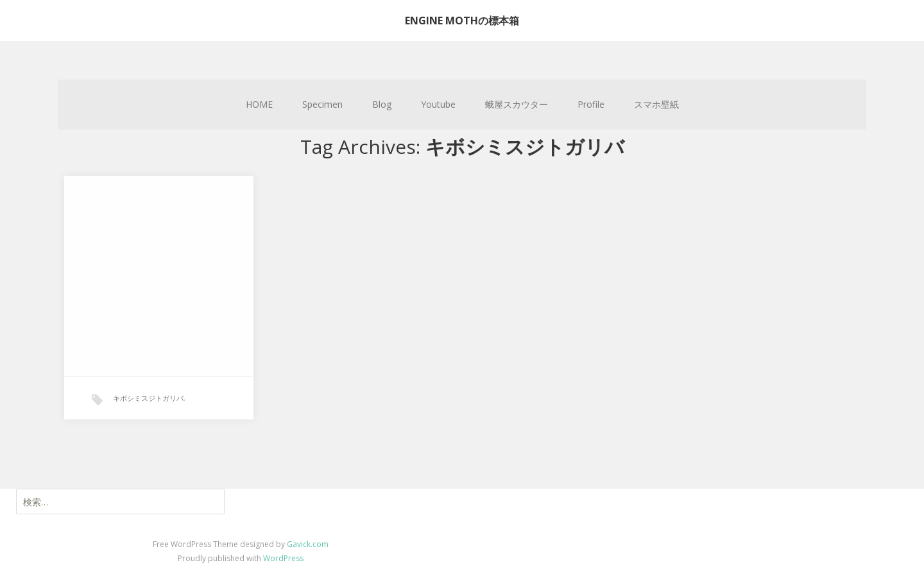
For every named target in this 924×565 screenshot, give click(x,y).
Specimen (322, 104)
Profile (591, 104)
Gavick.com (308, 544)
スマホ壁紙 (656, 104)
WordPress (283, 558)
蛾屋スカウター (517, 104)
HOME (259, 104)
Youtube (438, 104)
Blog (382, 104)
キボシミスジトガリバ (148, 398)
